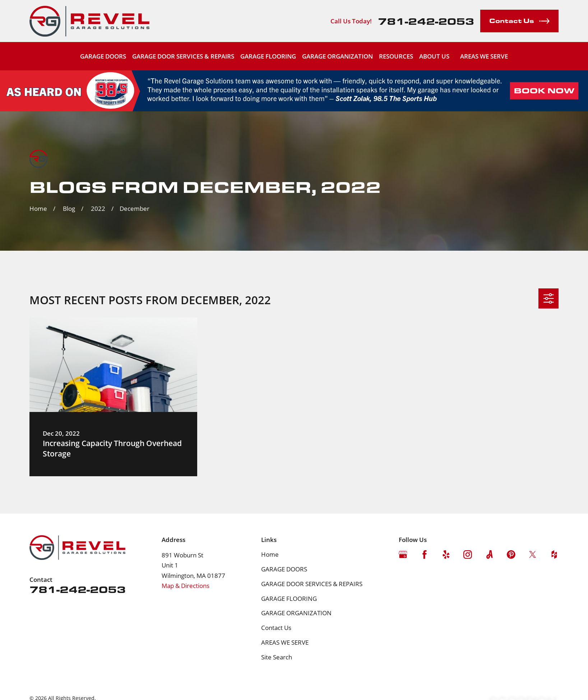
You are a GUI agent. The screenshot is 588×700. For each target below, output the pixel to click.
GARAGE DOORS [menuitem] (103, 56)
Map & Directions (186, 586)
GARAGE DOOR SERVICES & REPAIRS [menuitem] (183, 56)
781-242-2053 (426, 21)
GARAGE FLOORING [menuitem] (268, 56)
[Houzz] (554, 555)
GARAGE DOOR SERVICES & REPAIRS (312, 584)
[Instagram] (468, 555)
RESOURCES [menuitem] (396, 56)
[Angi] (490, 555)
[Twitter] (533, 555)
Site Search (277, 657)
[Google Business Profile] (403, 555)
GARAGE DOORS (284, 569)
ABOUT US (434, 56)
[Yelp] (446, 555)
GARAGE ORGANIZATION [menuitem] (337, 56)
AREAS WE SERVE (484, 56)
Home (270, 554)
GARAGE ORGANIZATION (296, 613)
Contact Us (276, 628)
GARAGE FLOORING (289, 599)
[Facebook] (425, 555)
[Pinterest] (511, 555)
